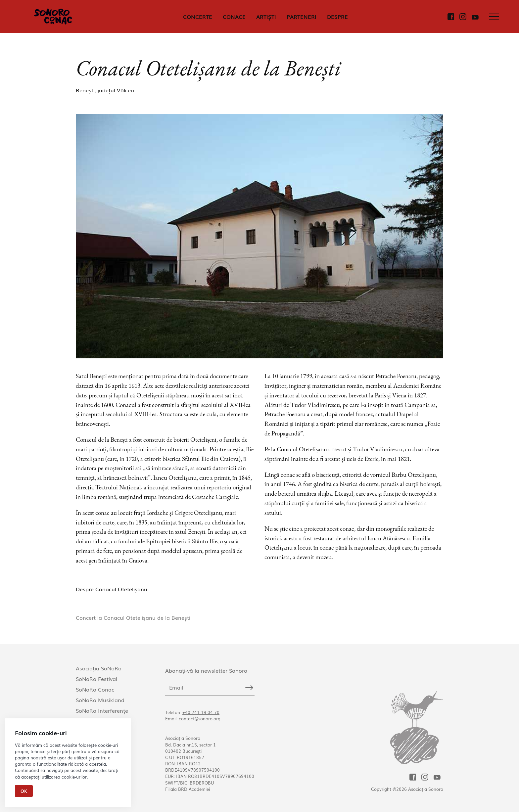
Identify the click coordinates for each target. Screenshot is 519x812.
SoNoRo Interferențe (102, 710)
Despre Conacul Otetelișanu (112, 589)
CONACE (234, 17)
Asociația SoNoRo (99, 668)
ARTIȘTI (266, 17)
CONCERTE (198, 17)
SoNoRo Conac (95, 689)
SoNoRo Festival (96, 679)
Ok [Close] (24, 791)
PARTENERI (302, 17)
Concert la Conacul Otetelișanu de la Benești (133, 617)
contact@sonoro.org (200, 719)
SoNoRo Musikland (100, 700)
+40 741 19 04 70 (201, 712)
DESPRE (337, 17)
